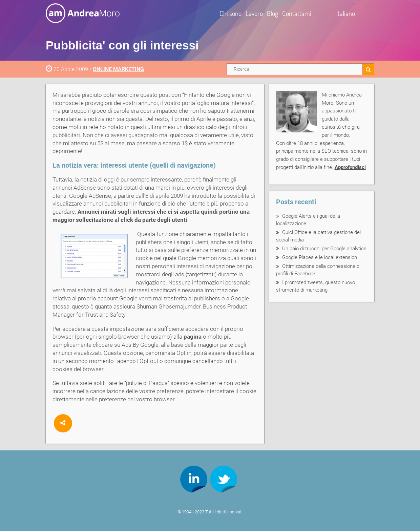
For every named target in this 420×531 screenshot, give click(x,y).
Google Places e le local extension (320, 257)
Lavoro (254, 13)
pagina (193, 337)
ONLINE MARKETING (118, 69)
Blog (272, 13)
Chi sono (230, 13)
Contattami (297, 13)
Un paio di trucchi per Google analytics (324, 249)
